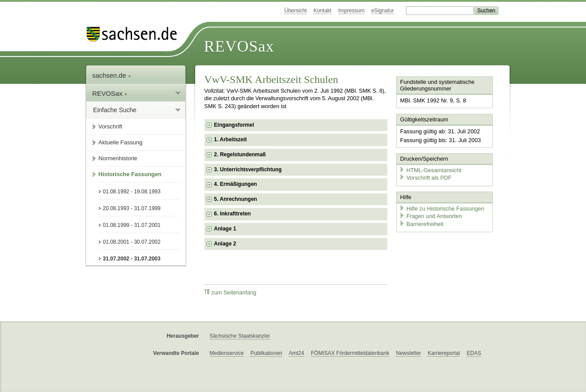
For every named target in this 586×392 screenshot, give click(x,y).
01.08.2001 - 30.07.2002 (132, 242)
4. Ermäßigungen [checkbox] (236, 184)
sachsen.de (112, 75)
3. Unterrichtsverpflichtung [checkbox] (248, 170)
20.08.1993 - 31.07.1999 (132, 208)
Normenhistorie (118, 158)
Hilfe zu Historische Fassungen (442, 209)
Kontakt (323, 11)
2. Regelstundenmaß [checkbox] (240, 155)
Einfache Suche (115, 110)
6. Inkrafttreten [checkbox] (233, 214)
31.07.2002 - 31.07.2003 (132, 259)
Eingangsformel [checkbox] (234, 125)
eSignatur (383, 11)
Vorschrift (110, 126)
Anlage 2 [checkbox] (225, 244)
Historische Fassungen (130, 174)
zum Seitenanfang (231, 292)
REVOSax (239, 46)
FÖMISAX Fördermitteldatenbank (350, 353)
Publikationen (266, 353)
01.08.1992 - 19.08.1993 (132, 192)
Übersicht (296, 11)
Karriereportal (444, 353)
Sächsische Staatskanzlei (240, 336)
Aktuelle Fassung (121, 142)
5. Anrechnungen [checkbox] (236, 199)
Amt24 (297, 353)
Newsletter (409, 353)
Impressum (351, 11)
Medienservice (227, 353)
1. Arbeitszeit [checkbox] (231, 139)
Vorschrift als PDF (425, 178)
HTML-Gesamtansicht (430, 170)
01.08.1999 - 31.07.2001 (132, 225)
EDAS (474, 353)
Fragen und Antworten (431, 216)
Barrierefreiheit (421, 224)
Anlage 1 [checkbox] (225, 229)
